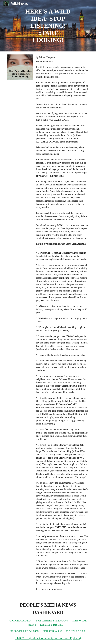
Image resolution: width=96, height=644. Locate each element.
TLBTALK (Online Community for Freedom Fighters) (48, 638)
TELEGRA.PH (53, 631)
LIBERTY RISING (52, 625)
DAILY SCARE (76, 631)
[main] (48, 26)
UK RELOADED (20, 620)
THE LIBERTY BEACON (52, 620)
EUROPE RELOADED (25, 631)
